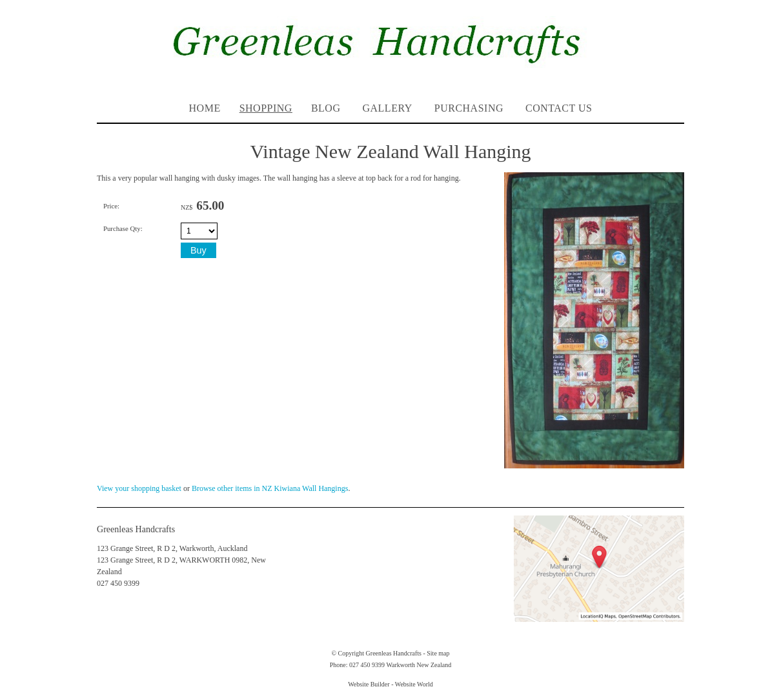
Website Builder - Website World (391, 684)
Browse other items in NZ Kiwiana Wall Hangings (270, 488)
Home (205, 108)
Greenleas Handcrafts (394, 653)
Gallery (387, 108)
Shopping (266, 108)
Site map (438, 653)
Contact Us (559, 108)
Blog (326, 108)
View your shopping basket (139, 488)
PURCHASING (469, 108)
